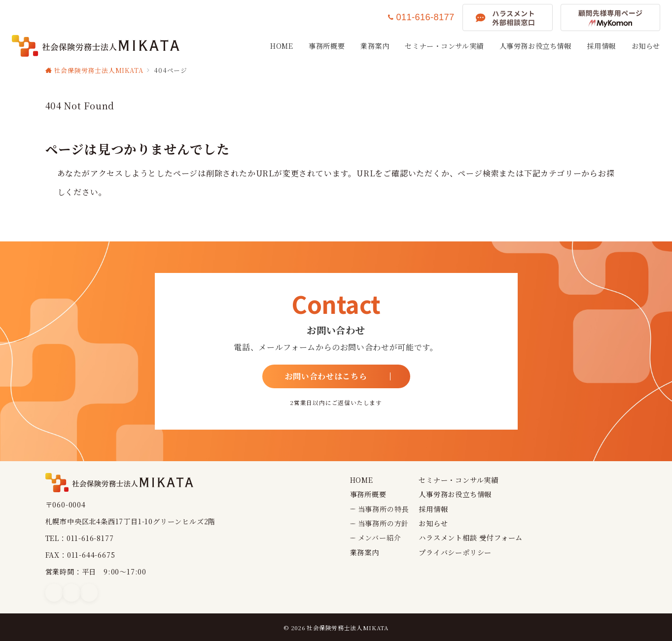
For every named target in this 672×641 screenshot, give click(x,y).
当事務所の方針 (384, 523)
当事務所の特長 (384, 509)
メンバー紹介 (380, 538)
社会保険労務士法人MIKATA (348, 628)
